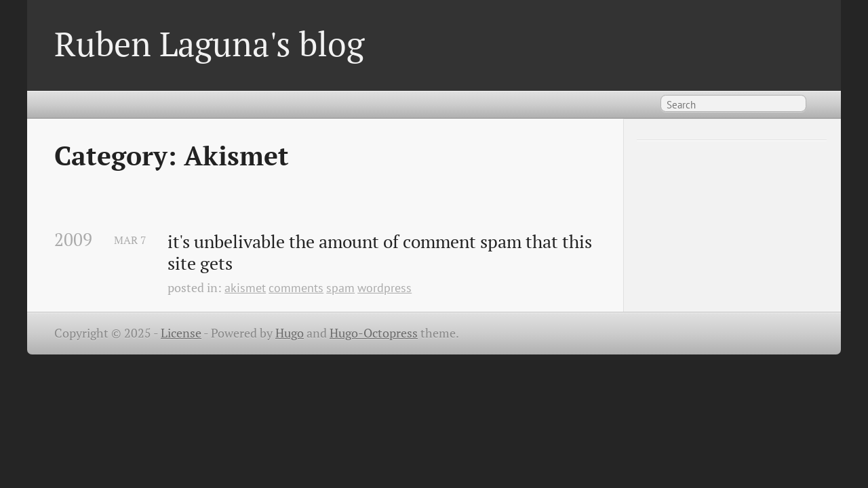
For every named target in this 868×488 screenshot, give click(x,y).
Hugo (290, 333)
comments (296, 288)
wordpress (384, 288)
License (181, 333)
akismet (245, 288)
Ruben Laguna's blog (209, 43)
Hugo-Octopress (374, 333)
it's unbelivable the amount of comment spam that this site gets (382, 252)
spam (340, 288)
